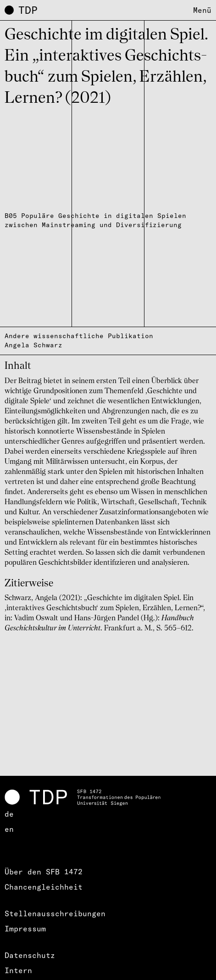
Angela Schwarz (33, 345)
